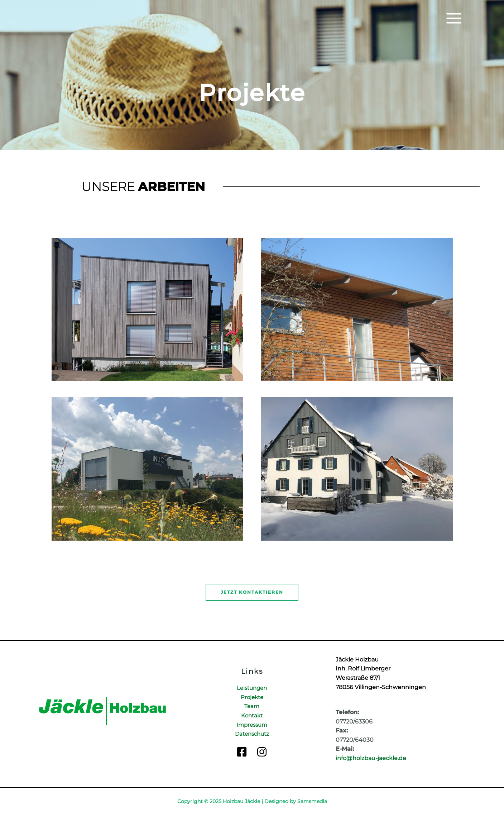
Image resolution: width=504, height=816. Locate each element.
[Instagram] (262, 752)
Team (252, 706)
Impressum (252, 725)
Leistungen (252, 688)
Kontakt (252, 715)
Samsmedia (312, 801)
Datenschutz (252, 734)
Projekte (252, 697)
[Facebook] (242, 752)
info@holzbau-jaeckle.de (371, 758)
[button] (252, 592)
